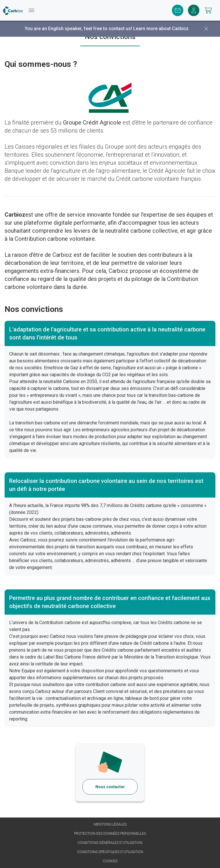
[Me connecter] (194, 10)
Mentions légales (110, 824)
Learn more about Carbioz (161, 29)
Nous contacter (110, 787)
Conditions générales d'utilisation (110, 843)
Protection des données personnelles (110, 834)
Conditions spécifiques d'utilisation (110, 852)
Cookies (110, 861)
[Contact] (178, 10)
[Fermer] (206, 29)
